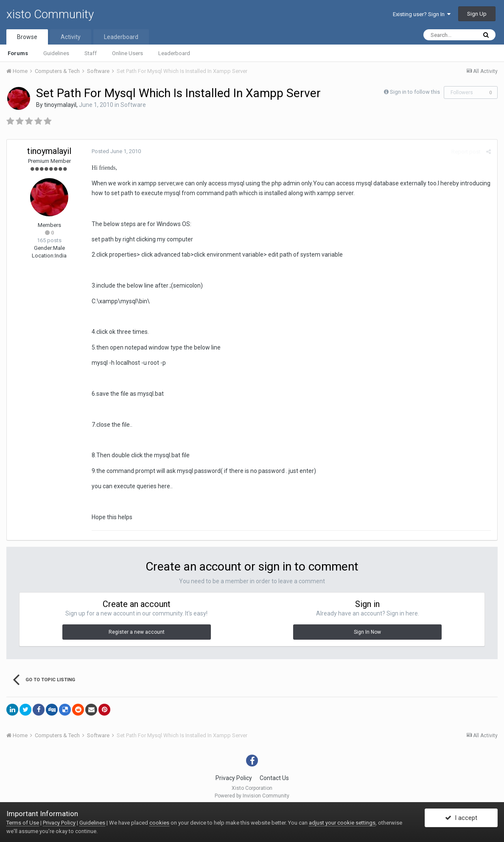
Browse (27, 37)
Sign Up (477, 14)
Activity (71, 37)
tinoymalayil (60, 105)
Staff (91, 53)
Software (133, 105)
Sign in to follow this (415, 92)
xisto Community (50, 14)
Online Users (127, 53)
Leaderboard (174, 53)
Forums (18, 53)
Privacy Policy (234, 778)
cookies (159, 823)
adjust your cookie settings (342, 823)
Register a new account (137, 632)
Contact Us (274, 778)
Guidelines (56, 53)
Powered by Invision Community (252, 796)
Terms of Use (23, 823)
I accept (461, 818)
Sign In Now (367, 632)
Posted (116, 151)
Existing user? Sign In (422, 14)
